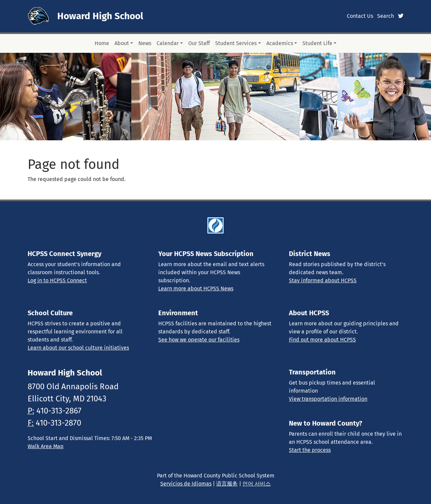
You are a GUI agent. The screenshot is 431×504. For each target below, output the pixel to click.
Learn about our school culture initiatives (78, 348)
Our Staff (199, 43)
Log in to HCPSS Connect (57, 280)
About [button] (122, 43)
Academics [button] (280, 43)
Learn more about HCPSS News (196, 289)
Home (102, 43)
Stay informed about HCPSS (323, 280)
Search (386, 16)
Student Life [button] (317, 43)
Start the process (310, 450)
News (145, 43)
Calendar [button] (168, 43)
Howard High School (100, 16)
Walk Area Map (46, 446)
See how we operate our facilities (199, 340)
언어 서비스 (257, 484)
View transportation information (328, 399)
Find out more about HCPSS (322, 340)
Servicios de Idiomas (186, 484)
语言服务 (227, 484)
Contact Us (360, 16)
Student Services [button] (236, 43)
